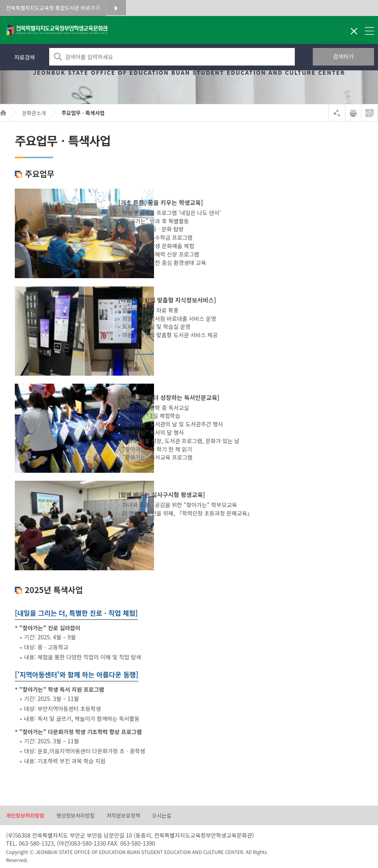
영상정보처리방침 (76, 816)
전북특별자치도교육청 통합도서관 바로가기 (53, 8)
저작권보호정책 (123, 816)
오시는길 (162, 816)
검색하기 (344, 56)
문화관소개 (34, 113)
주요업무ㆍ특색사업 (83, 113)
